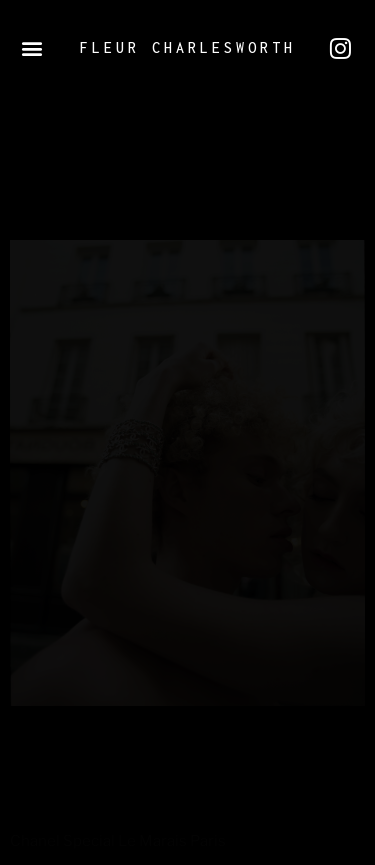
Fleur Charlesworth (188, 47)
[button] (31, 48)
